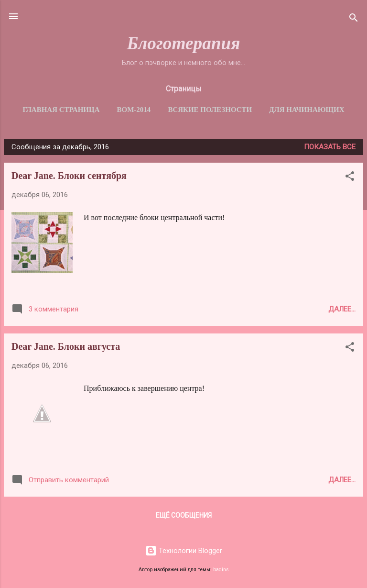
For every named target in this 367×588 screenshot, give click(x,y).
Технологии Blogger (184, 551)
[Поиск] (354, 19)
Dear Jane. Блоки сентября (69, 176)
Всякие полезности (210, 110)
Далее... (342, 309)
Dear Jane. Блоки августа (66, 346)
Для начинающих (307, 110)
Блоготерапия (183, 43)
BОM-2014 (134, 110)
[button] (350, 178)
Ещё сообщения (184, 515)
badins (221, 570)
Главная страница (61, 110)
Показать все (330, 147)
